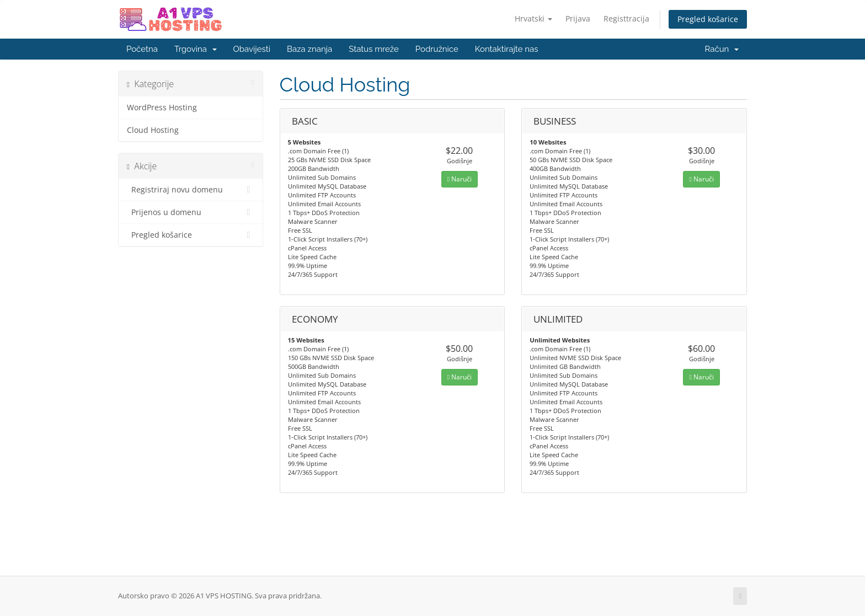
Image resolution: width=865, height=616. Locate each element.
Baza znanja (309, 49)
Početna (142, 49)
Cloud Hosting (153, 130)
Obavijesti (252, 49)
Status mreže (374, 49)
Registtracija (626, 18)
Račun (722, 49)
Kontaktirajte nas (507, 49)
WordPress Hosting (162, 108)
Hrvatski (533, 18)
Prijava (578, 18)
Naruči (460, 179)
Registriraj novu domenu (191, 190)
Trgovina (196, 49)
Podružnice (437, 49)
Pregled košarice (708, 19)
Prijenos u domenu (191, 212)
